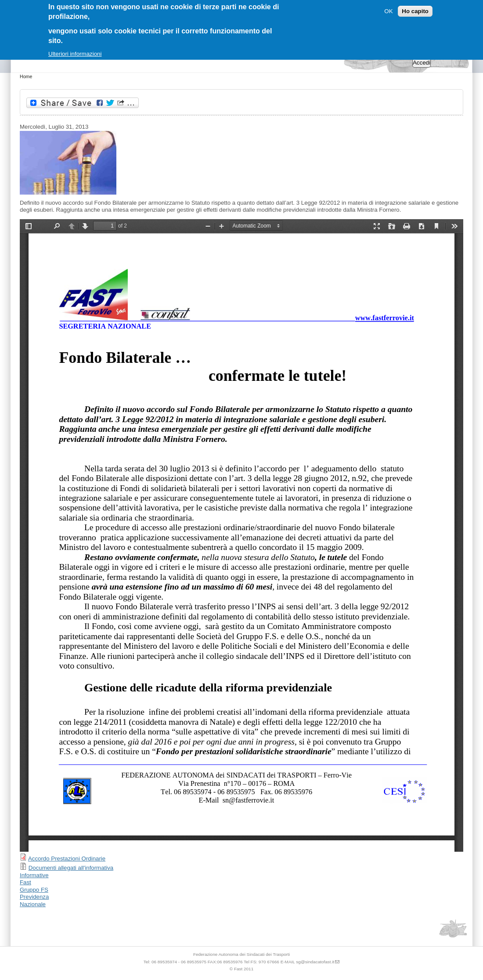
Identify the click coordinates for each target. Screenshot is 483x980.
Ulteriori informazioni (75, 54)
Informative (34, 875)
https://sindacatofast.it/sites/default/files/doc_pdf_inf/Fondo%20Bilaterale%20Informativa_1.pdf (241, 535)
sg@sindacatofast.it (315, 962)
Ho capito (415, 11)
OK (388, 11)
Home (26, 76)
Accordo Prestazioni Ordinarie (67, 859)
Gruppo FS (34, 890)
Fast (25, 882)
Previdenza (34, 897)
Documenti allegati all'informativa (71, 868)
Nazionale (33, 904)
